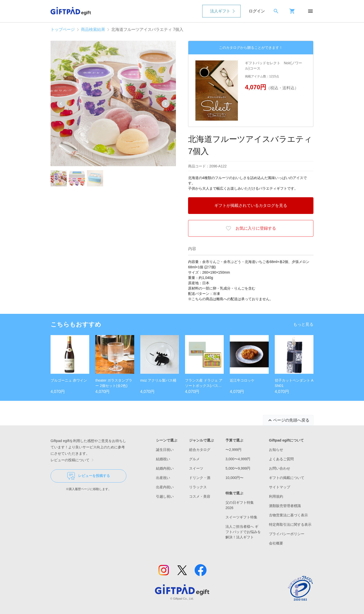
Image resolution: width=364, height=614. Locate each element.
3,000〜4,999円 (238, 459)
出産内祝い (165, 487)
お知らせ (276, 450)
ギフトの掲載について (287, 478)
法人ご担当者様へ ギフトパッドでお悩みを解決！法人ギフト (243, 532)
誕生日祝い (165, 450)
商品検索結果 (93, 29)
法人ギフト (220, 11)
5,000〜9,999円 (238, 468)
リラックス (198, 487)
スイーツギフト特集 (241, 517)
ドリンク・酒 (200, 478)
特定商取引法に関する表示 (290, 524)
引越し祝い (165, 496)
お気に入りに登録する (251, 228)
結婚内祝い (165, 468)
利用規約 (276, 496)
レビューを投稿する (89, 476)
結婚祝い (163, 459)
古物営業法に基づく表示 (288, 515)
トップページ (63, 29)
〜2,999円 (233, 450)
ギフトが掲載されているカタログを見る (251, 205)
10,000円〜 (234, 478)
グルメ (194, 459)
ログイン (257, 11)
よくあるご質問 (281, 459)
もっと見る (303, 324)
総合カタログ (200, 450)
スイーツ (196, 468)
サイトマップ (280, 487)
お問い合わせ (280, 468)
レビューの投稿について (73, 460)
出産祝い (163, 478)
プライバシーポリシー (287, 534)
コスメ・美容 (200, 496)
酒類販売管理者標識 (285, 506)
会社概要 (276, 543)
